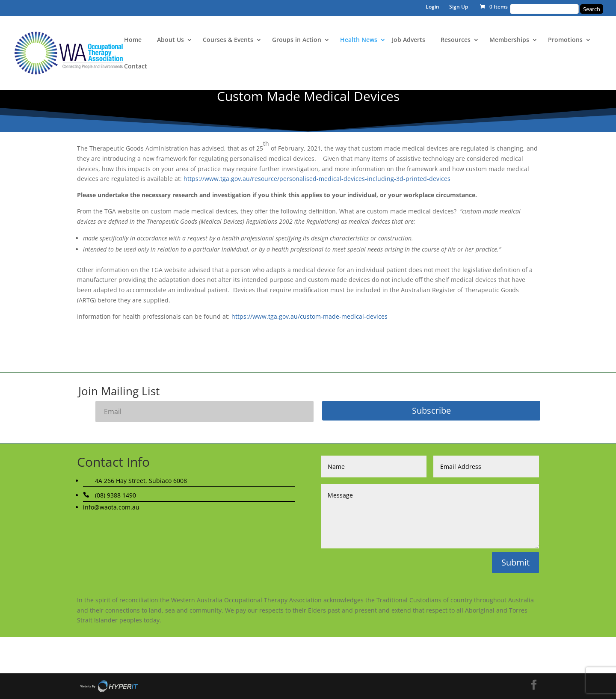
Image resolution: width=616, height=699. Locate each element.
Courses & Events (228, 40)
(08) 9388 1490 (115, 495)
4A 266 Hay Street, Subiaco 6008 (141, 481)
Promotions (565, 40)
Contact (136, 67)
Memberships (509, 40)
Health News (359, 40)
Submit (515, 562)
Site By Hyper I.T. (109, 686)
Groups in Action (297, 40)
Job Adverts (409, 40)
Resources (456, 40)
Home (133, 40)
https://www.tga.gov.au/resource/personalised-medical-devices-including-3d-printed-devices (317, 179)
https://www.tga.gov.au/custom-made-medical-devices (309, 316)
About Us (170, 40)
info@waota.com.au (111, 507)
